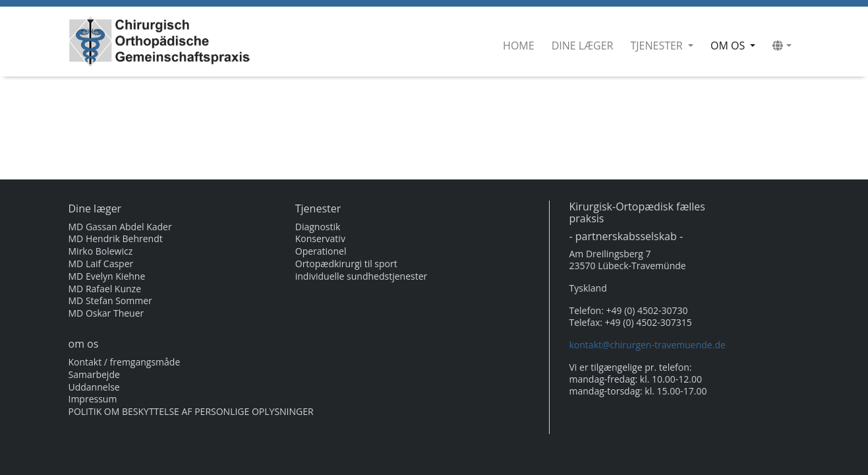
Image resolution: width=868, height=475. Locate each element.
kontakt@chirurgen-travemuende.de (648, 345)
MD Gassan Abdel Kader (120, 227)
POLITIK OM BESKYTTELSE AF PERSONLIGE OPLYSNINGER (191, 412)
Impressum (93, 399)
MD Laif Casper (101, 264)
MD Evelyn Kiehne (107, 276)
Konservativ (320, 239)
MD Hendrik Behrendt (116, 239)
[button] (782, 46)
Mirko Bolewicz (101, 251)
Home (519, 46)
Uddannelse (94, 387)
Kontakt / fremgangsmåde (125, 362)
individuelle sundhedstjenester (362, 276)
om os (736, 45)
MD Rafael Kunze (105, 289)
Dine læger (583, 46)
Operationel (321, 251)
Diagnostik (318, 227)
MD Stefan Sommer (110, 301)
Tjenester (657, 46)
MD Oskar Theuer (106, 313)
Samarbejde (94, 375)
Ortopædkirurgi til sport (346, 264)
